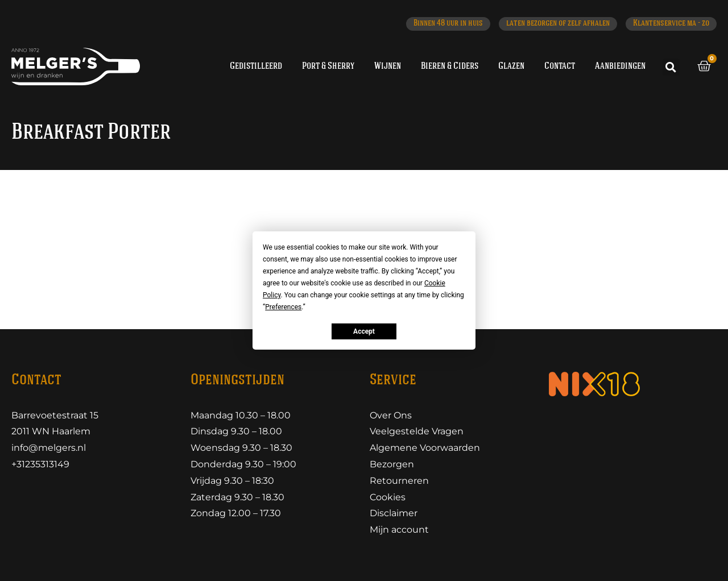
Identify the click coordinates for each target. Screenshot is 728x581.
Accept (364, 331)
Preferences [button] (283, 307)
